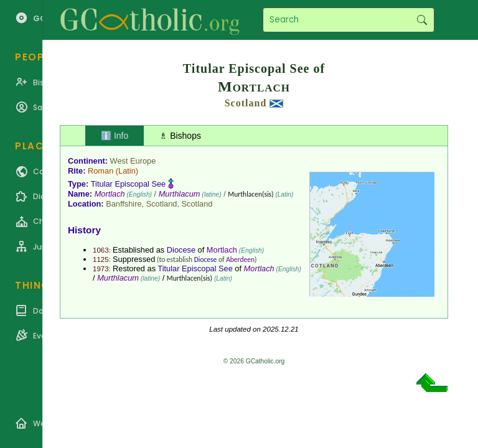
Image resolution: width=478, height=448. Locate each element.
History (84, 230)
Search (422, 20)
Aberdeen (240, 259)
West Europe (133, 161)
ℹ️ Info (115, 136)
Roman (101, 171)
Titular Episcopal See (128, 184)
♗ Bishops (180, 136)
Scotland (246, 103)
